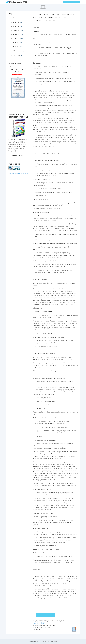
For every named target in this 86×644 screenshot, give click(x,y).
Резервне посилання (65, 615)
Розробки (40, 2)
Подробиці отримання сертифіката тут (18, 104)
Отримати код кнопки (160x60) (18, 174)
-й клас (18, 18)
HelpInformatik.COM (39, 623)
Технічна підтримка (54, 2)
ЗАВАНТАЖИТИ (18, 155)
